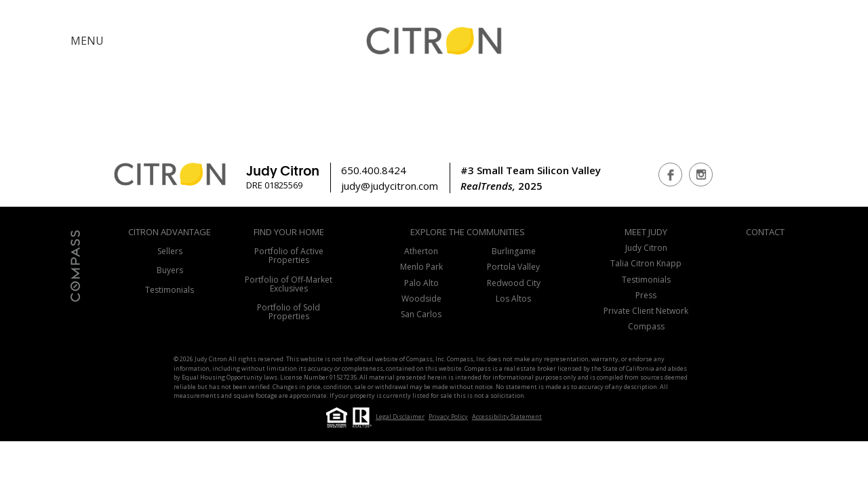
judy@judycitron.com (390, 186)
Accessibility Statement (507, 416)
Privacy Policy (448, 416)
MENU (87, 41)
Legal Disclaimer (400, 416)
